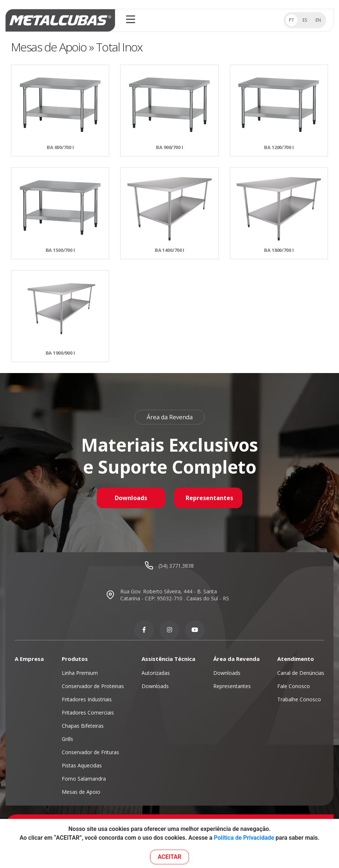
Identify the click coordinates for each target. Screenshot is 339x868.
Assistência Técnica (168, 659)
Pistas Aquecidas (82, 765)
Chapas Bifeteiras (83, 726)
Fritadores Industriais (87, 699)
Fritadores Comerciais (88, 713)
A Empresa (29, 659)
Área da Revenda (236, 659)
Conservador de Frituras (90, 752)
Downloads (131, 498)
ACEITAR (170, 857)
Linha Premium (80, 673)
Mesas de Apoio (81, 792)
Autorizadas (156, 673)
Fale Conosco (294, 686)
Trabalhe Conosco (299, 699)
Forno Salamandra (84, 779)
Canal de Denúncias (301, 673)
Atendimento (296, 659)
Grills (67, 739)
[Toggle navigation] (131, 20)
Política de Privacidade (244, 838)
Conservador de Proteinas (93, 686)
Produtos (75, 659)
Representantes (209, 498)
